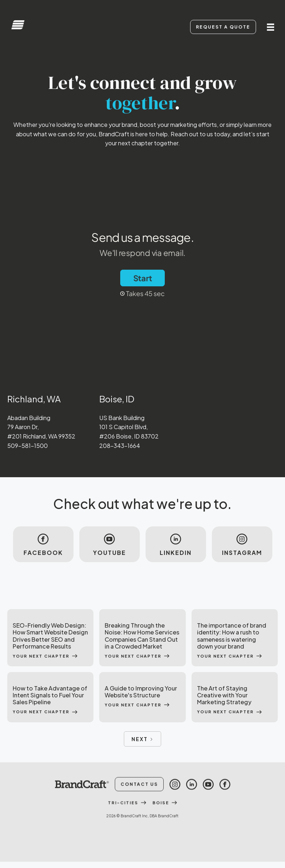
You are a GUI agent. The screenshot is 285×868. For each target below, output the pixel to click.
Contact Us (139, 813)
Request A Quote (223, 27)
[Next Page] (142, 739)
